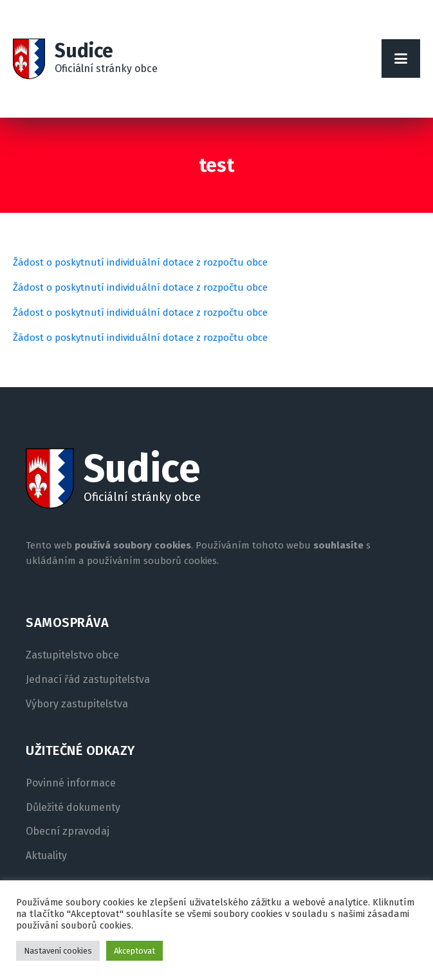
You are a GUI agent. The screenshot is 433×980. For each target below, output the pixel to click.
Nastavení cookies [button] (58, 951)
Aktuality (46, 856)
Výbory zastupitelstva (77, 704)
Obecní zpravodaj (68, 831)
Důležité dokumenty (73, 808)
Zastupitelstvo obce (72, 655)
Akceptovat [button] (134, 951)
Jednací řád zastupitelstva (88, 680)
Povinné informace (71, 783)
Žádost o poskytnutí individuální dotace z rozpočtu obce (140, 262)
